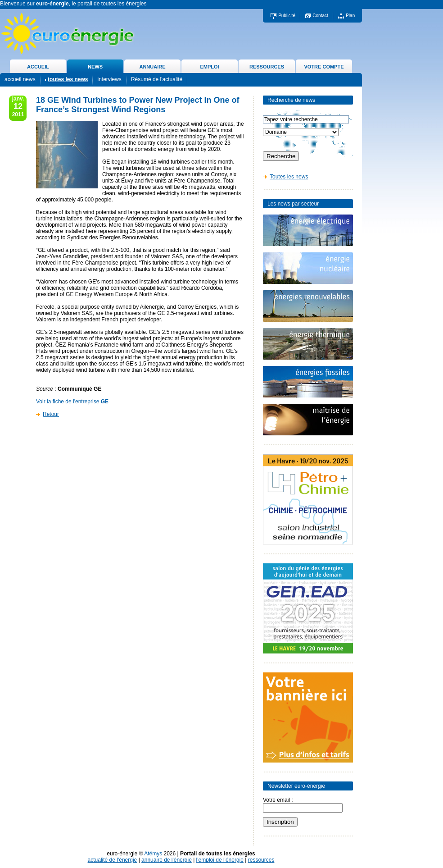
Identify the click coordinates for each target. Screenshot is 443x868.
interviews (109, 79)
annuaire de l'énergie (167, 860)
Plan (350, 16)
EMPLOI (209, 67)
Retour (51, 414)
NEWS (95, 67)
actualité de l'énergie (113, 860)
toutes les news (68, 79)
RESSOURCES (267, 67)
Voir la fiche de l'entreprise (72, 402)
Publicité (287, 16)
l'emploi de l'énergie (220, 860)
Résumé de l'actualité (157, 79)
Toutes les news (289, 177)
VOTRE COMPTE (324, 67)
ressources (261, 860)
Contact (320, 16)
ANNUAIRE (152, 67)
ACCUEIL (38, 67)
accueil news (20, 79)
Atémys (153, 854)
